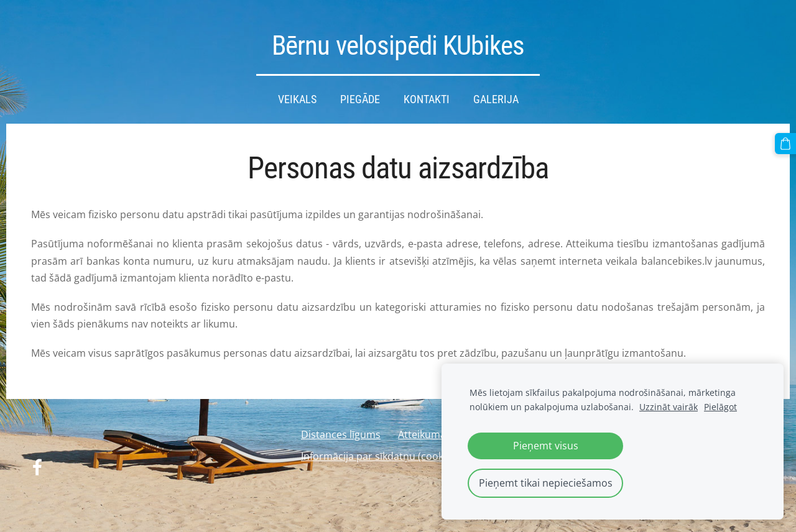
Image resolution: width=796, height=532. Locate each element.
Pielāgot (720, 407)
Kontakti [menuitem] (427, 99)
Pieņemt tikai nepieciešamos (546, 483)
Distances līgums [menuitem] (341, 434)
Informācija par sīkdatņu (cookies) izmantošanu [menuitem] (412, 456)
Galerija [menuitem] (496, 99)
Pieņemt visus (546, 446)
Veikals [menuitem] (297, 99)
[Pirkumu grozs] (785, 144)
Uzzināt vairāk (669, 407)
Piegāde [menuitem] (360, 99)
